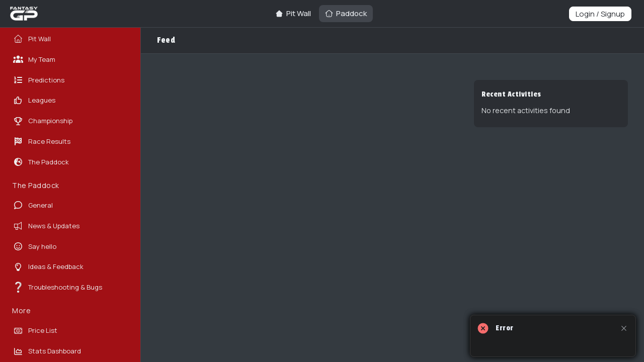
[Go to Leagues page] (68, 100)
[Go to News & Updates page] (68, 226)
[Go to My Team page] (68, 60)
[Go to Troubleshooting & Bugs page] (68, 287)
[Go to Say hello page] (68, 247)
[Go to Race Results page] (68, 142)
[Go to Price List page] (68, 331)
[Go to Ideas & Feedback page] (68, 267)
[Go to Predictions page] (68, 80)
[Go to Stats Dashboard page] (68, 351)
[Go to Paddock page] (346, 14)
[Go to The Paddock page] (68, 162)
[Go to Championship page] (68, 121)
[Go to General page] (68, 205)
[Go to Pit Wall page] (293, 14)
